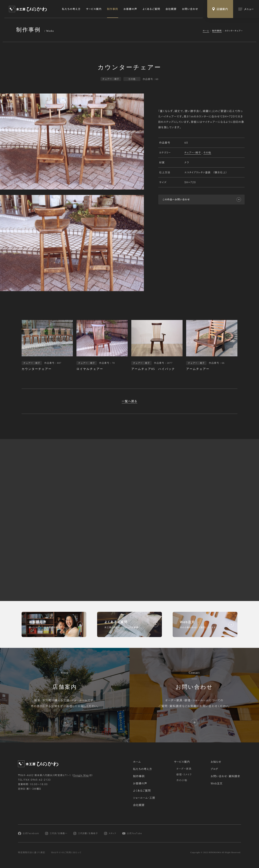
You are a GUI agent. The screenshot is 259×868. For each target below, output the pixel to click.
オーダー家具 (184, 769)
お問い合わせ (190, 9)
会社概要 (171, 9)
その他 (207, 153)
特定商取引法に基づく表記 (32, 853)
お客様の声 (130, 9)
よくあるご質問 (151, 9)
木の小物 (182, 780)
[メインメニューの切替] (246, 9)
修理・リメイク (184, 774)
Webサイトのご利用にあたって (66, 853)
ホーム (206, 31)
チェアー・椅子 (193, 153)
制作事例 (113, 9)
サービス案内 (94, 9)
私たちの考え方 (71, 9)
